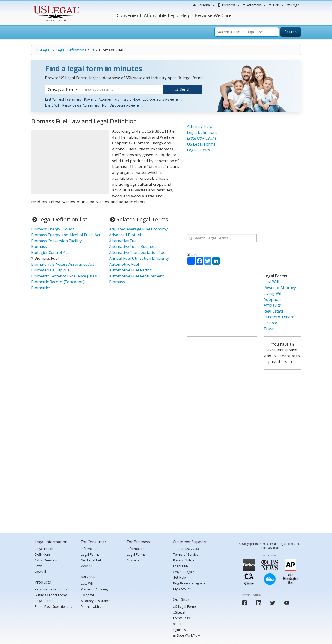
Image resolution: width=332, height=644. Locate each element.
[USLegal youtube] (287, 603)
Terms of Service (186, 554)
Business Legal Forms (51, 595)
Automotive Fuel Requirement (136, 276)
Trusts (269, 328)
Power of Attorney (98, 99)
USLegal (43, 50)
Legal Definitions (71, 50)
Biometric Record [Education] (58, 282)
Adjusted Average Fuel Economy (138, 228)
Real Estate (274, 311)
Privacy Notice (184, 560)
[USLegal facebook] (245, 603)
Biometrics (41, 287)
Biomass (39, 246)
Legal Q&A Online (202, 138)
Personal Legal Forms (51, 589)
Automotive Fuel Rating (130, 270)
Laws (39, 566)
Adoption (272, 299)
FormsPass (181, 618)
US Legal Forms (201, 144)
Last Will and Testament (63, 99)
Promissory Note (127, 99)
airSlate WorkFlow (186, 635)
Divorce (270, 322)
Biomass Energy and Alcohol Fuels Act (66, 234)
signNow (179, 629)
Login (293, 5)
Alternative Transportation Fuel (138, 252)
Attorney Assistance (96, 600)
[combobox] (63, 89)
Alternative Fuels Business (133, 246)
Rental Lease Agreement (81, 105)
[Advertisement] (70, 162)
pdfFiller (179, 623)
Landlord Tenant (279, 317)
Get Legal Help (92, 560)
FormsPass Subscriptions (53, 606)
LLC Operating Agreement (162, 99)
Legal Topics (199, 150)
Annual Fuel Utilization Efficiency (139, 258)
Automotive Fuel (124, 264)
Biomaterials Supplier (51, 270)
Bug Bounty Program (189, 583)
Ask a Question (46, 560)
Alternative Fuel (123, 240)
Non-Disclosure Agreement (122, 105)
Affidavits (272, 305)
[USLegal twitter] (273, 603)
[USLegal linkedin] (259, 603)
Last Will (271, 281)
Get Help (179, 577)
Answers (133, 560)
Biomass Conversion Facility (56, 240)
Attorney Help (200, 126)
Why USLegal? (183, 571)
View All (40, 571)
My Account (182, 589)
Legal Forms (44, 600)
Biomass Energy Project (53, 228)
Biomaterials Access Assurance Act (63, 264)
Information (90, 548)
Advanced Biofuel (125, 234)
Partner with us (92, 606)
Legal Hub (180, 566)
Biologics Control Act (50, 252)
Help (276, 5)
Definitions (43, 554)
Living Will (52, 105)
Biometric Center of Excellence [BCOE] (65, 276)
